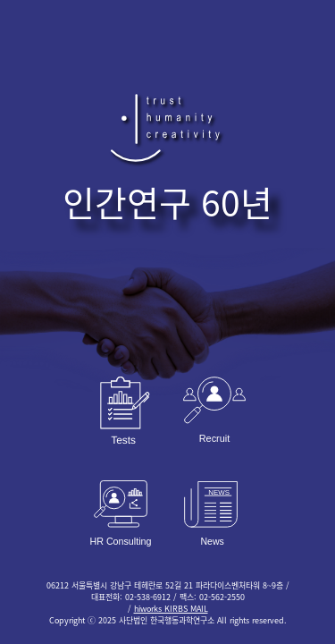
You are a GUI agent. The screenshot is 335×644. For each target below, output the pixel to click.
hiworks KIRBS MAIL (171, 609)
